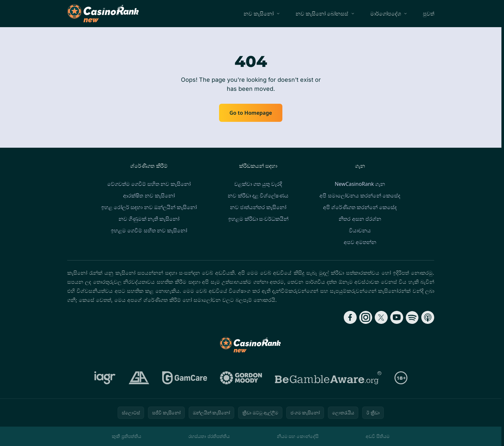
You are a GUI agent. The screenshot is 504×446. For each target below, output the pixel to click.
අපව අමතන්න (360, 242)
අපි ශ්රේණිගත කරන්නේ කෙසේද (360, 207)
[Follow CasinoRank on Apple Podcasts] (428, 317)
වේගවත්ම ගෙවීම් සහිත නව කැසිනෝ (149, 184)
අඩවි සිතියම (378, 436)
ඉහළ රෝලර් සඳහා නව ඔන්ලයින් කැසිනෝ (149, 207)
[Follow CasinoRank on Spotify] (412, 317)
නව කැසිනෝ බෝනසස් (322, 14)
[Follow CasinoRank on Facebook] (350, 317)
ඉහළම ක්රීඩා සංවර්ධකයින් (258, 219)
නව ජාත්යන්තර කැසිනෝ (258, 207)
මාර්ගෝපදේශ (386, 14)
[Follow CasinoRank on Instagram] (366, 317)
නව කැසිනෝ (259, 14)
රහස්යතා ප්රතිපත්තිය (209, 436)
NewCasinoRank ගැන (360, 184)
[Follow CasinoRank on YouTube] (397, 317)
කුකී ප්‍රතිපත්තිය (126, 436)
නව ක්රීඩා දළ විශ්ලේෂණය (258, 196)
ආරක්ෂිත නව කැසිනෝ (149, 196)
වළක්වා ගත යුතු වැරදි (258, 184)
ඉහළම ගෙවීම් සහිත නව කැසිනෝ (149, 230)
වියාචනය (360, 230)
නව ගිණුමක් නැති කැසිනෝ (149, 219)
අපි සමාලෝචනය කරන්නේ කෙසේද (360, 196)
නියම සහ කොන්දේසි (298, 436)
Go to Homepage (251, 113)
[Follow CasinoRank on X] (381, 317)
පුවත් (429, 14)
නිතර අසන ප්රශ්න (360, 219)
